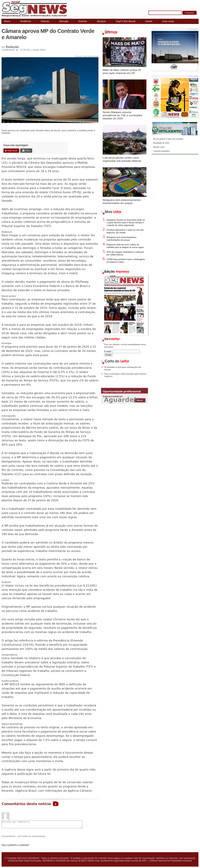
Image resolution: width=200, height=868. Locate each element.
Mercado (64, 21)
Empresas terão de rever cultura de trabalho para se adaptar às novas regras (125, 246)
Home (7, 21)
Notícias (45, 21)
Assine (149, 21)
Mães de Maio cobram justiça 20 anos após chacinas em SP (122, 72)
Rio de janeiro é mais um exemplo (168, 139)
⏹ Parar (26, 151)
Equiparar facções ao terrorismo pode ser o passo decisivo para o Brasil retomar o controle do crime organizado (126, 222)
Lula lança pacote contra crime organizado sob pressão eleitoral (122, 159)
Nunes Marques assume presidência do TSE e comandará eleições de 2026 (122, 115)
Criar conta (168, 21)
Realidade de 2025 (161, 143)
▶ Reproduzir (11, 151)
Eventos (83, 21)
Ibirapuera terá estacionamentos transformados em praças (122, 202)
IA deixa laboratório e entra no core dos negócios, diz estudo (125, 231)
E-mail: (122, 351)
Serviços (101, 21)
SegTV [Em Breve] (126, 21)
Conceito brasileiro (161, 151)
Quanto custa (159, 147)
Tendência (25, 21)
